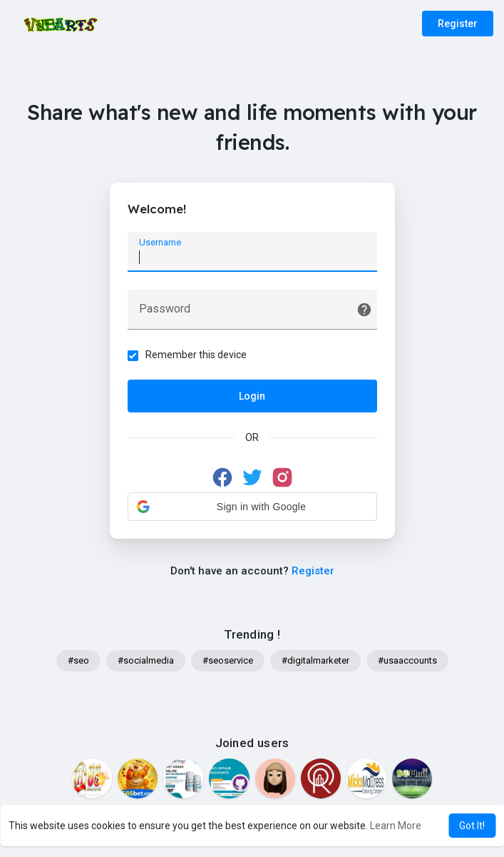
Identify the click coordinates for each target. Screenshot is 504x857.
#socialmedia (146, 660)
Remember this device (196, 355)
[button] (252, 507)
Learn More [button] (396, 826)
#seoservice (228, 660)
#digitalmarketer (315, 660)
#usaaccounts (407, 660)
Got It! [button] (472, 826)
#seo (78, 660)
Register (458, 24)
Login (252, 396)
